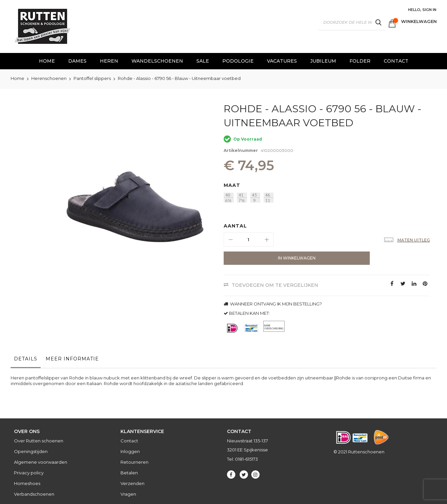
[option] (229, 198)
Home (17, 78)
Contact (129, 441)
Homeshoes (27, 483)
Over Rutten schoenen (39, 441)
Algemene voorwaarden (41, 462)
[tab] (26, 360)
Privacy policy (29, 473)
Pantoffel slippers (92, 78)
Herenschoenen (49, 78)
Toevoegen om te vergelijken (275, 285)
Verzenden (132, 483)
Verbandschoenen (34, 494)
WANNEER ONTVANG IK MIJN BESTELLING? (273, 304)
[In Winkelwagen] (273, 258)
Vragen (128, 494)
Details (26, 359)
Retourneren (134, 462)
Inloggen (130, 451)
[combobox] (351, 22)
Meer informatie (72, 359)
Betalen (129, 473)
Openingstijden (31, 451)
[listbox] (329, 198)
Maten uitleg (414, 240)
